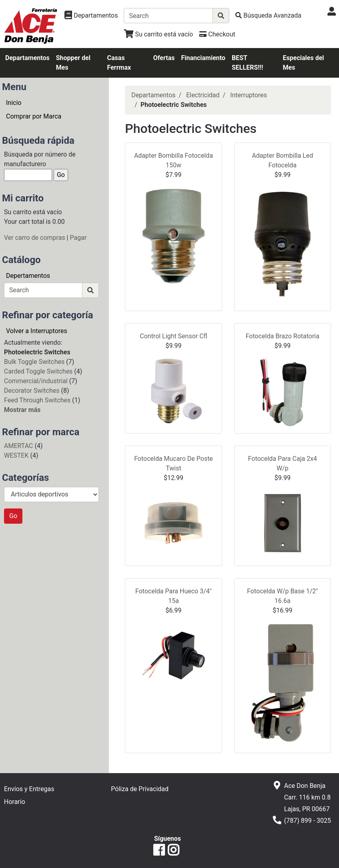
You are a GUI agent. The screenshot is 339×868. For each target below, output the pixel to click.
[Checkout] (217, 34)
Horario (15, 802)
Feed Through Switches (37, 400)
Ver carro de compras (35, 238)
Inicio (14, 103)
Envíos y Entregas (29, 789)
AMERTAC (18, 446)
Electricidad (203, 95)
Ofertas (164, 58)
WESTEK (16, 455)
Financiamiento (203, 58)
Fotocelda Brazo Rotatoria (283, 336)
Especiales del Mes (304, 63)
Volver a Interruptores (37, 331)
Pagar (78, 238)
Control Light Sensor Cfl (173, 336)
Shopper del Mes (73, 63)
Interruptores (249, 95)
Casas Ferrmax (119, 63)
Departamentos (27, 58)
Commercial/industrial (36, 381)
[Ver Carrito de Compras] (158, 34)
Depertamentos (28, 276)
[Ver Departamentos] (91, 16)
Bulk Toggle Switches (34, 362)
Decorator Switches (32, 391)
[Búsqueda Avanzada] (268, 15)
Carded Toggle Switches (38, 371)
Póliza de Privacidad (140, 789)
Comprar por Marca (34, 116)
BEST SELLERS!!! (247, 63)
